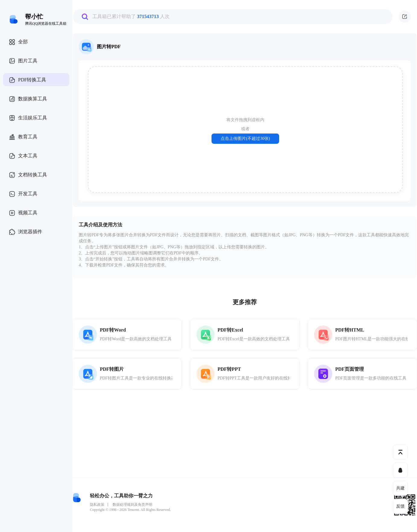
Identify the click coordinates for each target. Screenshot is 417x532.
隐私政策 (97, 505)
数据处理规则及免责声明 (132, 505)
